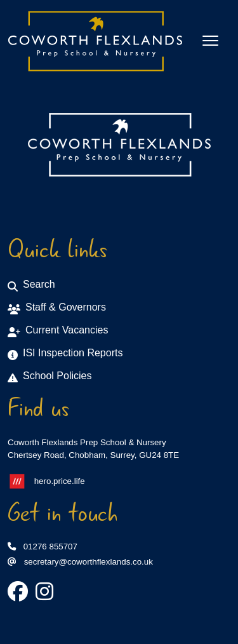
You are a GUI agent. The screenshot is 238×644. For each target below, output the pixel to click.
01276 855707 (43, 547)
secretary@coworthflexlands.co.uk (80, 562)
